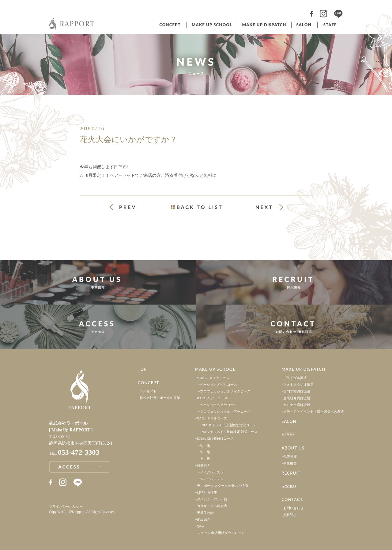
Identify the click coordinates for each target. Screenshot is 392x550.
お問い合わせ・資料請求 (294, 327)
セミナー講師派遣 (297, 405)
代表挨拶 (290, 457)
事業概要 (290, 463)
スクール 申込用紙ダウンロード (221, 533)
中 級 (205, 452)
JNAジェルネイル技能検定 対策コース (229, 432)
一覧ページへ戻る (196, 207)
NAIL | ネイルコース (212, 418)
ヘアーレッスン (212, 479)
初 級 (205, 445)
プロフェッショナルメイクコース (225, 391)
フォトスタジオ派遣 (298, 385)
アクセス (98, 327)
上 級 (205, 459)
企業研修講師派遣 (297, 398)
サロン (304, 25)
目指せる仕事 (207, 492)
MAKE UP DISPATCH (303, 369)
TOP (142, 369)
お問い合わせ (293, 508)
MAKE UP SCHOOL (215, 369)
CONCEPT (149, 383)
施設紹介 (204, 519)
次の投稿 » (269, 207)
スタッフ (330, 25)
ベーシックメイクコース (219, 385)
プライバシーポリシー (66, 506)
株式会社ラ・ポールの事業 (160, 398)
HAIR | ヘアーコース (212, 398)
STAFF (288, 434)
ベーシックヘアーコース (219, 405)
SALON (289, 421)
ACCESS (289, 486)
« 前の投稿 (128, 208)
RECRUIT (291, 473)
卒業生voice (206, 513)
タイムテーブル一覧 (212, 499)
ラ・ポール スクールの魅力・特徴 (223, 486)
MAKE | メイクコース (213, 378)
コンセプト (170, 25)
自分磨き (204, 465)
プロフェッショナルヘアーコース (225, 412)
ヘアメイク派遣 (264, 25)
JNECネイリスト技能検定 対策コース (228, 425)
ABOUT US (293, 448)
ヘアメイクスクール (211, 25)
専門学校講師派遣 (297, 391)
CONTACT (292, 499)
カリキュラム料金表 (212, 506)
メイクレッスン (212, 472)
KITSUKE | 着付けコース (215, 438)
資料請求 (290, 515)
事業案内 (98, 282)
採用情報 (294, 282)
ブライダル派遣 (295, 378)
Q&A (201, 526)
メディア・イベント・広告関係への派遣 (314, 412)
